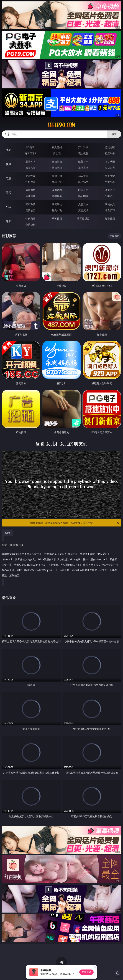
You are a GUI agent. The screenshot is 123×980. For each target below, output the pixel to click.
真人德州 (57, 147)
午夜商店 (30, 218)
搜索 (114, 134)
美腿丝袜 (30, 196)
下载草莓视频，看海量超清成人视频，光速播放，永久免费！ (74, 523)
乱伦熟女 (83, 182)
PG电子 (30, 147)
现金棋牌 (83, 153)
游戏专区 (110, 147)
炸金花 (57, 153)
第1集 (7, 533)
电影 (9, 178)
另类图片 (110, 196)
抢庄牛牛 (110, 153)
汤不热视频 (83, 218)
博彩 (9, 150)
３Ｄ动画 (110, 162)
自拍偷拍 (57, 162)
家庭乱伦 (57, 204)
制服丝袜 (30, 182)
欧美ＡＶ (83, 162)
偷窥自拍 (30, 190)
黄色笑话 (83, 210)
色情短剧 (30, 225)
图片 (9, 193)
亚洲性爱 (30, 176)
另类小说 (57, 210)
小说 (9, 207)
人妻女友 (83, 204)
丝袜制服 (57, 168)
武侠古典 (110, 204)
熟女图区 (83, 196)
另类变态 (110, 182)
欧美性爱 (110, 176)
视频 (9, 164)
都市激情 (30, 204)
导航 (9, 221)
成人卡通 (83, 176)
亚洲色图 (57, 190)
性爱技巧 (110, 210)
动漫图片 (110, 190)
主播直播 (83, 168)
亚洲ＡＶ (30, 162)
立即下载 (86, 972)
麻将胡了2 (30, 153)
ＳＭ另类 (110, 168)
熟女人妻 (30, 168)
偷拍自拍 (57, 176)
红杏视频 (110, 218)
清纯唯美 (57, 196)
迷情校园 (30, 210)
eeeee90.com (61, 125)
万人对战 (83, 147)
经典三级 (57, 182)
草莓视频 (57, 218)
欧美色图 (83, 190)
